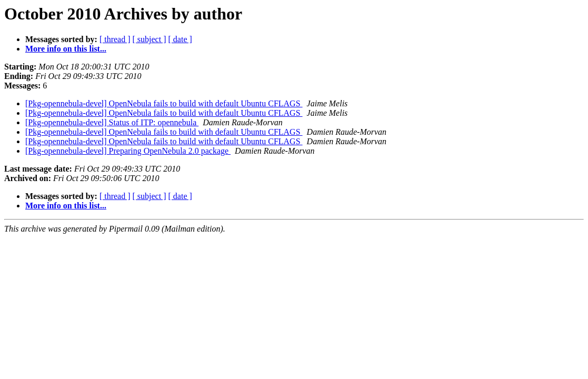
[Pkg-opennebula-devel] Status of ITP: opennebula (112, 122)
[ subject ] (150, 39)
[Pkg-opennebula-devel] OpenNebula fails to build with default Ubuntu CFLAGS (164, 103)
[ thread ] (115, 39)
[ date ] (180, 39)
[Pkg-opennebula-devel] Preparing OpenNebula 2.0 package (128, 151)
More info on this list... (66, 49)
